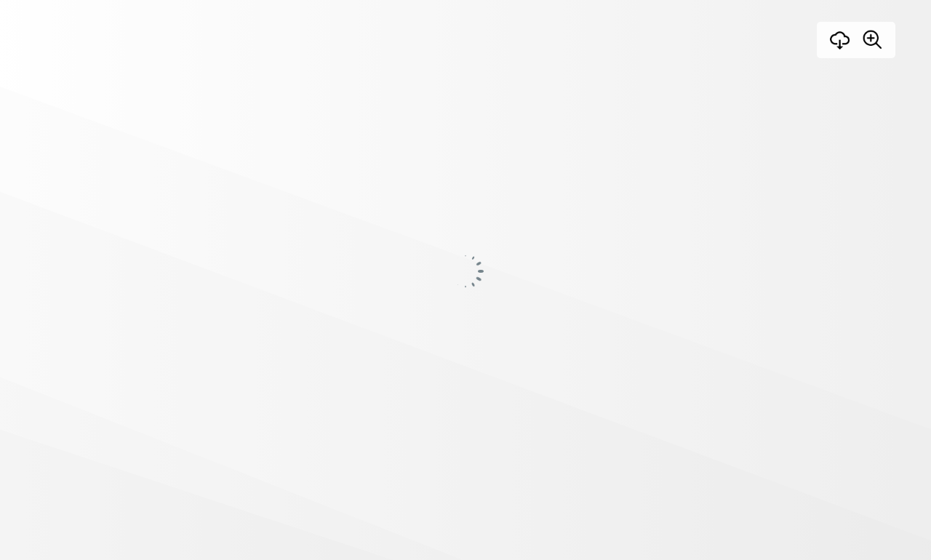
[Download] (840, 40)
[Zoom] (872, 39)
